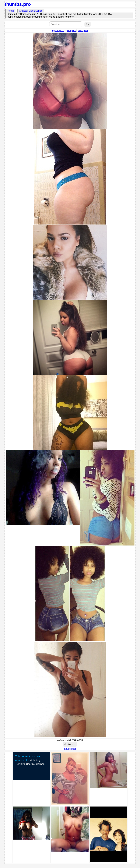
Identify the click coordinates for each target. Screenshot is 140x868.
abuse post (70, 749)
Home (11, 11)
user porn (83, 30)
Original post (70, 744)
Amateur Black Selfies (31, 11)
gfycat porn (58, 30)
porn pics (71, 30)
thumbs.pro (18, 4)
